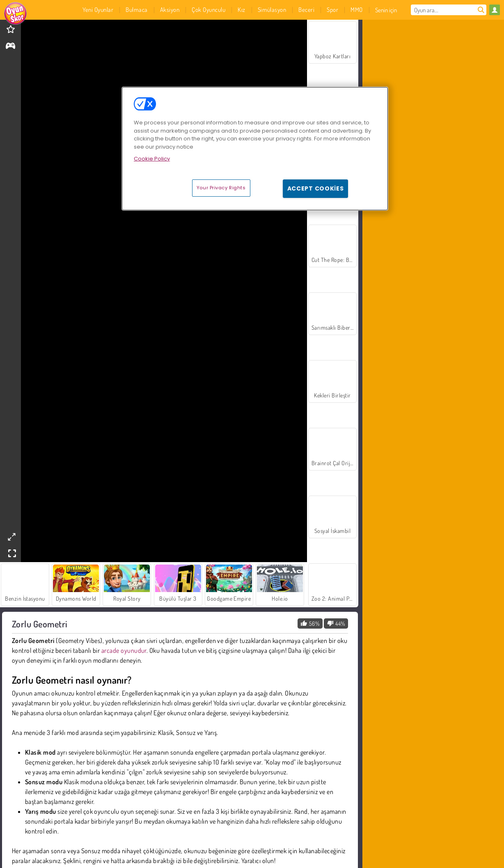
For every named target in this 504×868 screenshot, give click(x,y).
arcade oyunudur (124, 650)
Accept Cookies (316, 188)
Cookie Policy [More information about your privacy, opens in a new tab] (152, 159)
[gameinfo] (10, 47)
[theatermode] (11, 537)
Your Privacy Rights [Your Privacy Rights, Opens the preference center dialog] (221, 188)
